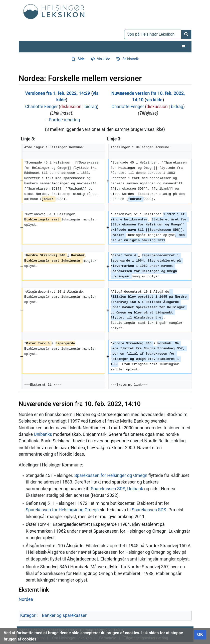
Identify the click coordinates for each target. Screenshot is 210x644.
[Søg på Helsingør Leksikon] (153, 34)
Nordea (26, 599)
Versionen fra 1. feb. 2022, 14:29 (58, 93)
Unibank (135, 489)
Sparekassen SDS (108, 489)
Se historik (131, 59)
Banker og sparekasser (64, 615)
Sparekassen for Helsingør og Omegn (111, 475)
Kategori (29, 615)
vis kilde (154, 100)
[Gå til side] (186, 34)
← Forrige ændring (62, 120)
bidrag (91, 107)
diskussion (71, 107)
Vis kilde (103, 59)
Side (81, 59)
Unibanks (43, 434)
